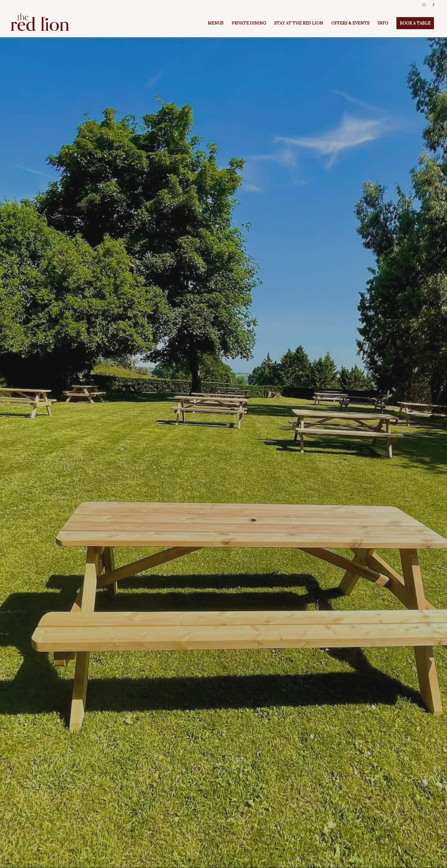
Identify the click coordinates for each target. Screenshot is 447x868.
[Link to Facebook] (433, 5)
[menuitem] (216, 23)
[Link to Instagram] (424, 5)
